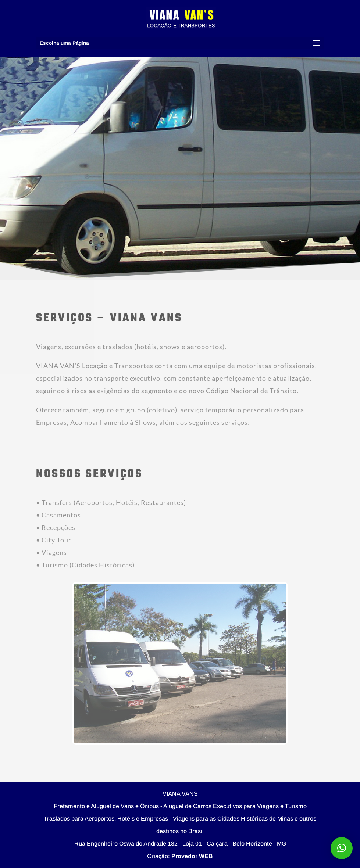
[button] (342, 848)
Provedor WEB (192, 856)
